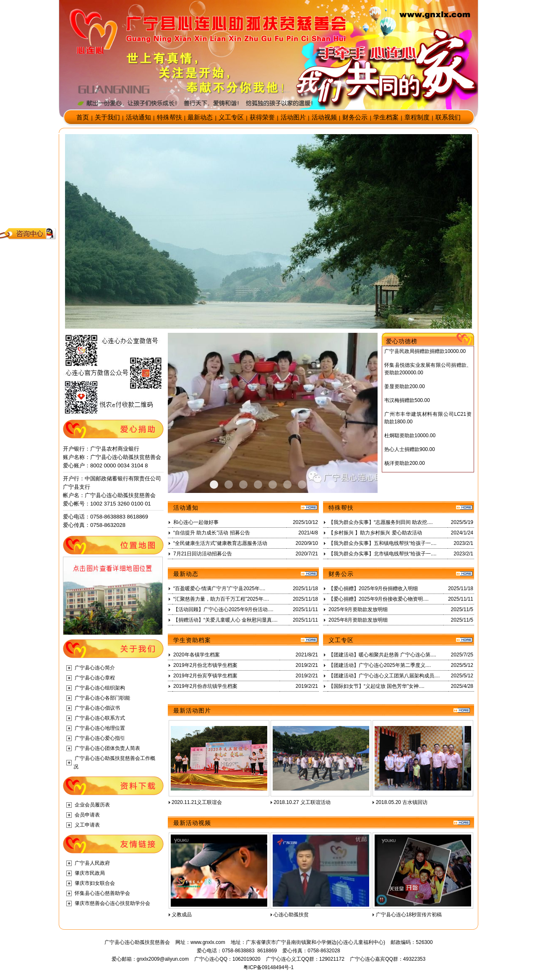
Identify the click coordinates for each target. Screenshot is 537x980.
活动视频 (324, 117)
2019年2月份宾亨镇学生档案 (205, 676)
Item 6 (302, 485)
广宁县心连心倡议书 (97, 708)
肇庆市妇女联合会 (95, 883)
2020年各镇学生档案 (197, 655)
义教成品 (182, 915)
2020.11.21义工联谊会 (197, 802)
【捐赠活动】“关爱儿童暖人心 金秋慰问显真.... (225, 620)
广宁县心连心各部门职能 (102, 698)
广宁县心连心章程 (95, 678)
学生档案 (386, 117)
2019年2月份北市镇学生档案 (205, 665)
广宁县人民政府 (92, 863)
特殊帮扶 (169, 117)
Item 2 (243, 485)
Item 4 (273, 485)
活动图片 (293, 117)
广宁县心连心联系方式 (100, 718)
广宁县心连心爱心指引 (100, 738)
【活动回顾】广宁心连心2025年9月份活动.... (223, 609)
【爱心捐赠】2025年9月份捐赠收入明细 (373, 589)
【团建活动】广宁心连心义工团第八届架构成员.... (384, 676)
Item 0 (214, 485)
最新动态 (200, 117)
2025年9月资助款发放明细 (358, 609)
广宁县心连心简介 (95, 668)
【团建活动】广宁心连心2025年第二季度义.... (380, 665)
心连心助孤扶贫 (291, 915)
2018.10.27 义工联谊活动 (302, 802)
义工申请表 (87, 825)
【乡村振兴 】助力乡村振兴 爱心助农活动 (375, 533)
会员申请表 (87, 815)
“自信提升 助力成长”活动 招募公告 (212, 533)
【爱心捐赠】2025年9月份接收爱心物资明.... (379, 599)
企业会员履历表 (92, 805)
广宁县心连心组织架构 (100, 688)
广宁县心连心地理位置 (100, 728)
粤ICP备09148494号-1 (268, 967)
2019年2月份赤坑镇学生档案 (205, 686)
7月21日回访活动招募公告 (203, 554)
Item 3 (258, 485)
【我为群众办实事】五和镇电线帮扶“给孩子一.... (382, 543)
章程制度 (417, 117)
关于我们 (107, 117)
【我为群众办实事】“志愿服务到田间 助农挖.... (381, 522)
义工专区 (231, 117)
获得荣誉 (262, 117)
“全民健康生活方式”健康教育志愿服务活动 (220, 543)
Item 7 (317, 485)
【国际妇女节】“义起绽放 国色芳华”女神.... (377, 686)
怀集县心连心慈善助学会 (102, 893)
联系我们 (448, 117)
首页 (83, 117)
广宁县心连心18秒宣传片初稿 (409, 915)
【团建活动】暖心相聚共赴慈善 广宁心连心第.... (382, 655)
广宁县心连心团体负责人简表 (107, 748)
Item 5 (287, 485)
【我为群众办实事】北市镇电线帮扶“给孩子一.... (382, 554)
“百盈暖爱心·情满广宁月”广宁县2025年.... (219, 589)
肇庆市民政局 (90, 873)
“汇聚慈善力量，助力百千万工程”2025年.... (221, 599)
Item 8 (331, 485)
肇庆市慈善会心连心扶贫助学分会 (112, 903)
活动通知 (138, 117)
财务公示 (355, 117)
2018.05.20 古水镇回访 (402, 802)
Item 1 (229, 485)
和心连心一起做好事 (196, 522)
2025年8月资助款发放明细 (358, 620)
